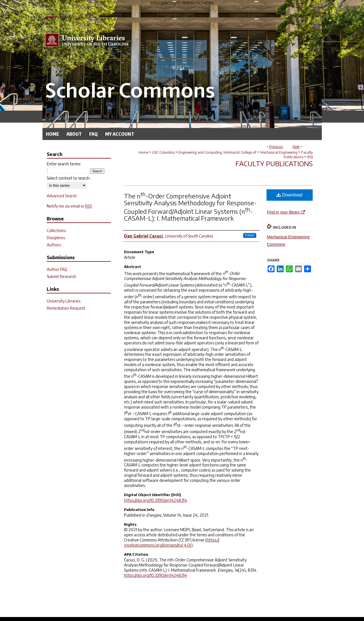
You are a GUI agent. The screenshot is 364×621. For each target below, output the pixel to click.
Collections (56, 231)
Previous (276, 147)
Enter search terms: (64, 164)
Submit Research (61, 276)
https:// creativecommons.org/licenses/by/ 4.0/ (172, 542)
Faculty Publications (298, 155)
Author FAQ (57, 269)
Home (143, 152)
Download (289, 195)
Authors (54, 245)
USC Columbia (163, 152)
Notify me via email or (69, 206)
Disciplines (56, 238)
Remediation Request (66, 308)
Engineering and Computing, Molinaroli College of (217, 152)
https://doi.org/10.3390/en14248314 (155, 500)
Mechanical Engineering (279, 152)
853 (310, 157)
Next (296, 147)
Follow (250, 235)
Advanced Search (62, 196)
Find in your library (286, 212)
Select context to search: (69, 178)
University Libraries (64, 301)
